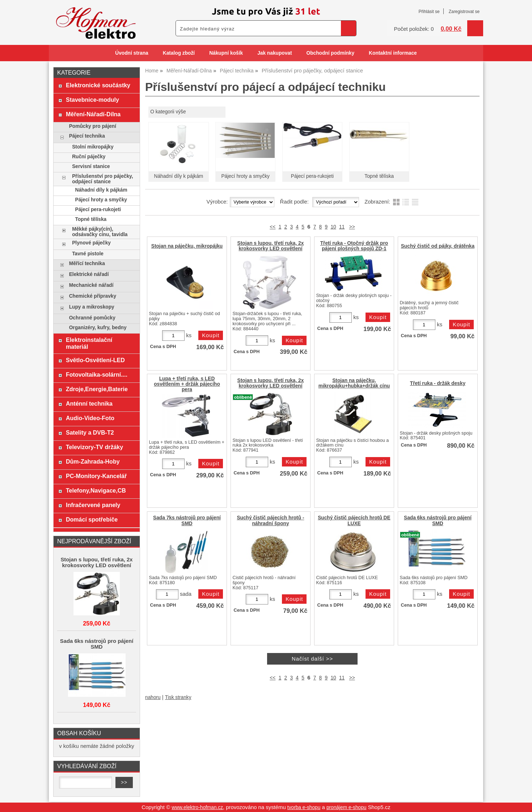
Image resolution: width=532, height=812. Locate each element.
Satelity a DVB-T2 (90, 432)
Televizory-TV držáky (94, 447)
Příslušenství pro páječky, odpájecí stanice (102, 179)
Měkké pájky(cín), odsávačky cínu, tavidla (100, 232)
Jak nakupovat (275, 53)
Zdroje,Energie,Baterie (97, 389)
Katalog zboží (179, 53)
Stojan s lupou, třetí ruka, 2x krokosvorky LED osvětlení (271, 246)
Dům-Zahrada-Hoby (93, 461)
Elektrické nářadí (89, 274)
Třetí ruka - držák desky (438, 383)
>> (352, 227)
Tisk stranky (178, 697)
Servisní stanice (91, 166)
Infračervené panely (93, 505)
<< (273, 227)
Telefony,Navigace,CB (96, 490)
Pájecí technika (87, 136)
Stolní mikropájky (93, 147)
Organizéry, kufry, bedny (98, 328)
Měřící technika (87, 263)
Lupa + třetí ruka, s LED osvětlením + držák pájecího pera (187, 384)
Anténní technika (89, 403)
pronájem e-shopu (347, 807)
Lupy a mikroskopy (92, 307)
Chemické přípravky (93, 296)
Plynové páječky (91, 243)
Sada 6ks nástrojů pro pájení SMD (438, 520)
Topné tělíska (379, 176)
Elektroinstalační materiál (89, 343)
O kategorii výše (168, 112)
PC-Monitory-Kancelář (96, 476)
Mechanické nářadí (91, 285)
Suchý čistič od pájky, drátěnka (438, 246)
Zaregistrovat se (464, 12)
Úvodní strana (132, 53)
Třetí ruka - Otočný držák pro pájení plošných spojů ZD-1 (354, 246)
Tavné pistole (88, 254)
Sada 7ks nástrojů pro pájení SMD (187, 520)
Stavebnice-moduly (92, 100)
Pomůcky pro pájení (93, 126)
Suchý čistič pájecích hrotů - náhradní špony (270, 520)
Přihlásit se (429, 12)
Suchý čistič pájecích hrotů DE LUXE (354, 520)
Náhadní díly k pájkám (179, 176)
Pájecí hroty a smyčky (245, 176)
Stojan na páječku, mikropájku (187, 246)
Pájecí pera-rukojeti (312, 176)
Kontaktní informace (393, 53)
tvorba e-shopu (304, 807)
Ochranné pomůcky (92, 318)
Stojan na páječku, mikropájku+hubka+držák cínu (354, 383)
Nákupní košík (226, 53)
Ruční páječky (89, 157)
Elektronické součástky (98, 85)
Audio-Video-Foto (90, 418)
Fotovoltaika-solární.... (97, 374)
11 (342, 227)
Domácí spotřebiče (92, 519)
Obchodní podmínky (330, 53)
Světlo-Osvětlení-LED (95, 360)
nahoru (153, 697)
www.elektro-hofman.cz (197, 807)
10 (333, 227)
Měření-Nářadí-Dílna (93, 114)
